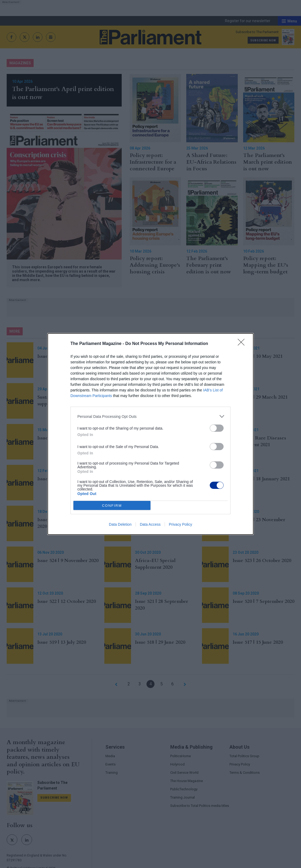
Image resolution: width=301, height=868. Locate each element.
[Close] (243, 344)
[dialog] (150, 434)
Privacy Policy (181, 524)
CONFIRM (112, 505)
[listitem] (150, 416)
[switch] (217, 428)
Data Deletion (120, 524)
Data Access (150, 524)
